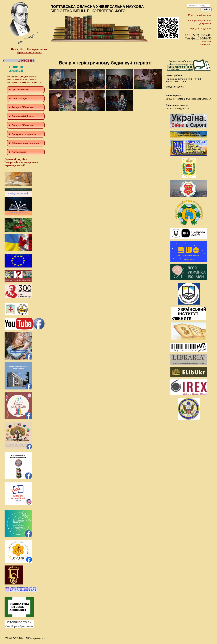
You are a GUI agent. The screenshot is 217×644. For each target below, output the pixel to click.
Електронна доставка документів (200, 22)
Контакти (207, 42)
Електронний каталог (200, 15)
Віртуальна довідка (201, 29)
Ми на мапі (205, 44)
